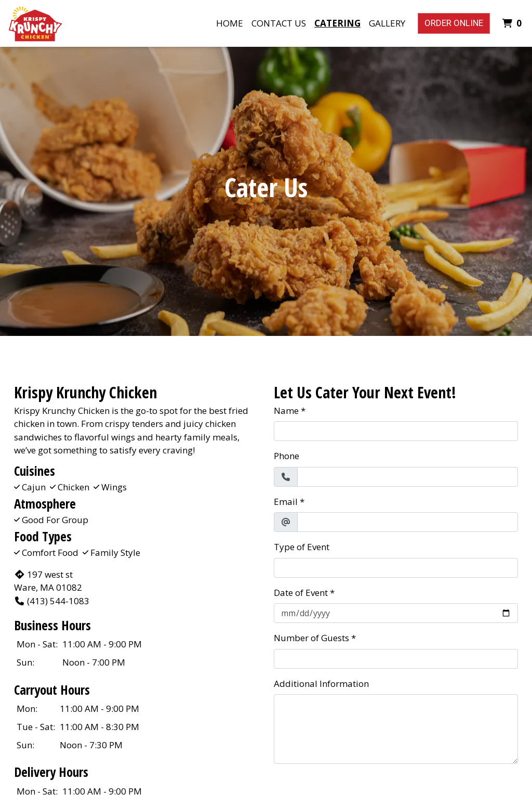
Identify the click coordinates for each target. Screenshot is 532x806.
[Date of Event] (396, 613)
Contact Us (279, 23)
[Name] (396, 431)
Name (286, 411)
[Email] (408, 522)
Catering (337, 23)
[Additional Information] (396, 729)
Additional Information (321, 684)
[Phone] (408, 477)
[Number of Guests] (396, 659)
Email (286, 502)
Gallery (387, 23)
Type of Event (302, 547)
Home (230, 23)
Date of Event (301, 593)
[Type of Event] (396, 568)
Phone (287, 456)
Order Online (454, 23)
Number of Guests (311, 638)
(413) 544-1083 (52, 601)
